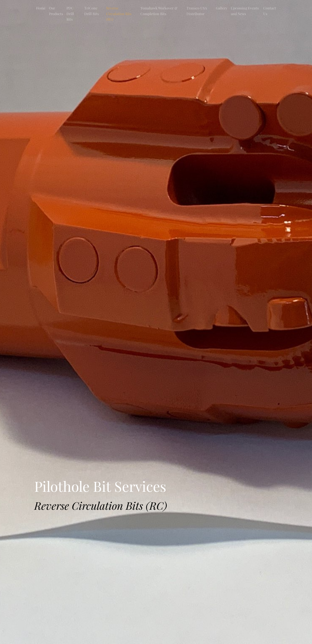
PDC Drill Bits (70, 14)
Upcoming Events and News (245, 11)
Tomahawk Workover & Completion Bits (159, 11)
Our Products (56, 11)
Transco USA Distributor (197, 11)
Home (41, 8)
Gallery (222, 8)
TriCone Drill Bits (91, 11)
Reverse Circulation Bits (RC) (119, 14)
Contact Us (270, 11)
